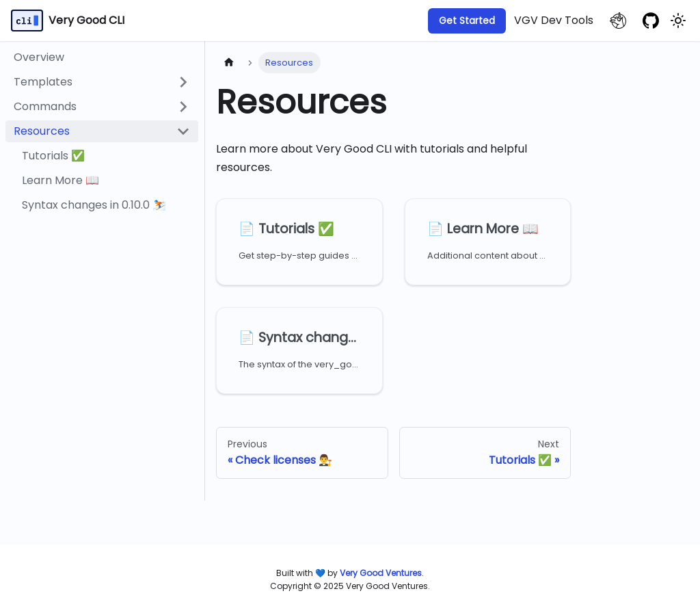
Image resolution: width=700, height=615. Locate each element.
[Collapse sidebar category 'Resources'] (183, 131)
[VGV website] (618, 21)
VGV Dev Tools (554, 20)
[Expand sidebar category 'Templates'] (183, 82)
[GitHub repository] (651, 21)
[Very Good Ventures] (381, 573)
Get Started (467, 21)
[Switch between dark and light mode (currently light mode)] (678, 21)
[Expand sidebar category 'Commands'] (183, 107)
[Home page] (229, 63)
